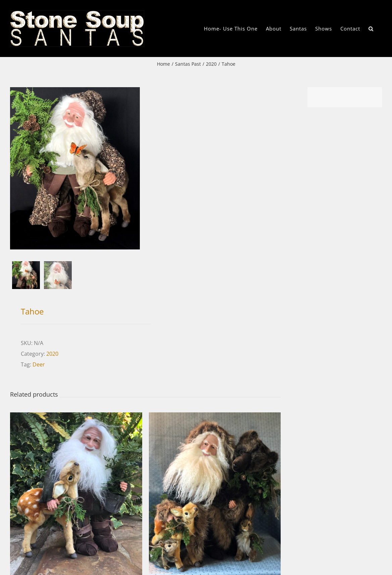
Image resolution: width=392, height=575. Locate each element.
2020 (52, 354)
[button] (371, 28)
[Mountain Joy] (215, 418)
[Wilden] (76, 418)
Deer (39, 364)
